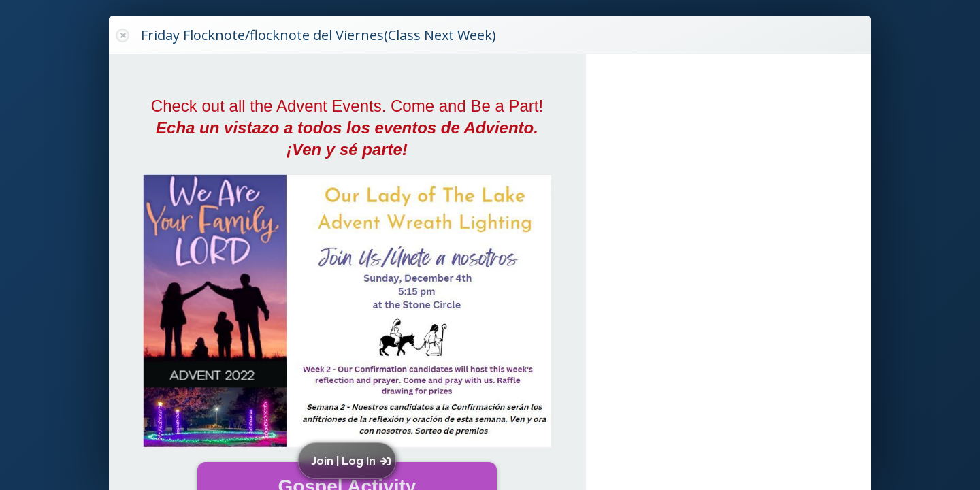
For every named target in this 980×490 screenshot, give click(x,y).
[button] (350, 461)
